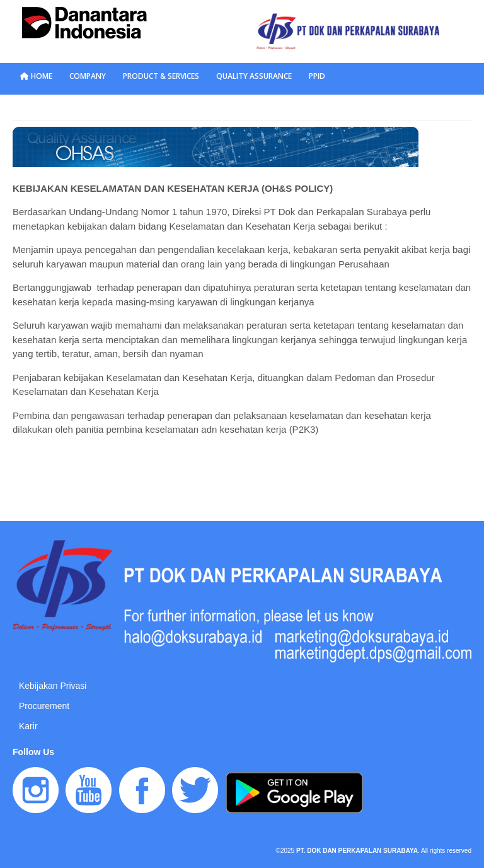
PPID (317, 76)
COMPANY (88, 76)
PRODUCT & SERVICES (161, 76)
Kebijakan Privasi (53, 686)
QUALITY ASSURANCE (254, 76)
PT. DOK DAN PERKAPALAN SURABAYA (357, 851)
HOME (36, 76)
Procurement (44, 706)
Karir (28, 726)
